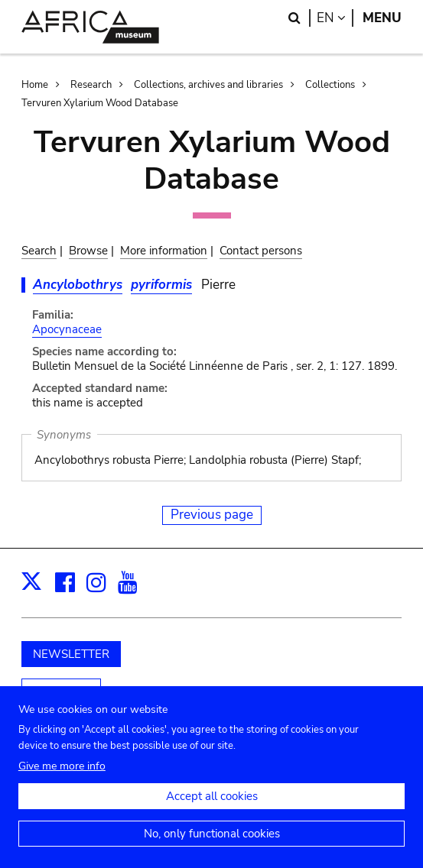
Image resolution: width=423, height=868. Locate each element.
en (335, 18)
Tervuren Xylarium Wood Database (100, 103)
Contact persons (261, 251)
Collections (330, 85)
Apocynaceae (67, 329)
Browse (88, 251)
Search (39, 251)
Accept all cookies (212, 802)
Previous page (212, 515)
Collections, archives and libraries (208, 85)
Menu (382, 18)
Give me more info (62, 772)
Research (91, 85)
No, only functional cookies (212, 840)
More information (164, 251)
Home (35, 85)
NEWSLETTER (71, 654)
